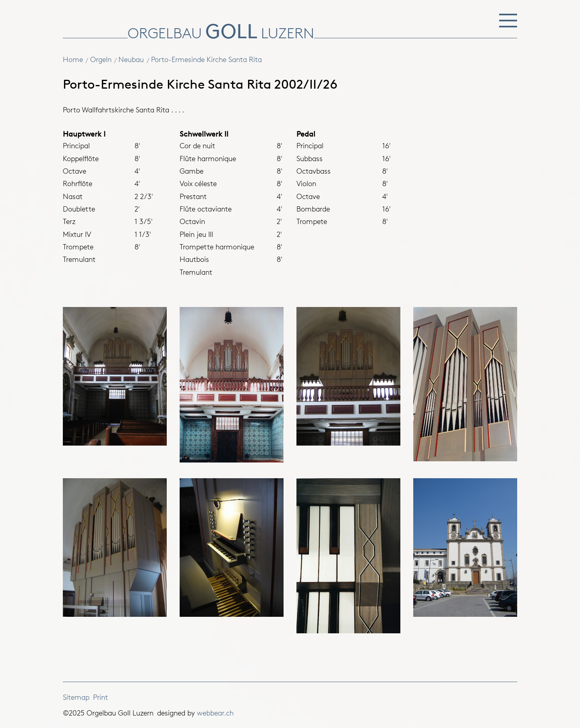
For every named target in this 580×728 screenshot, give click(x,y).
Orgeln (101, 59)
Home (73, 59)
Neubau (131, 59)
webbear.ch (215, 713)
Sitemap (76, 697)
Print (100, 697)
